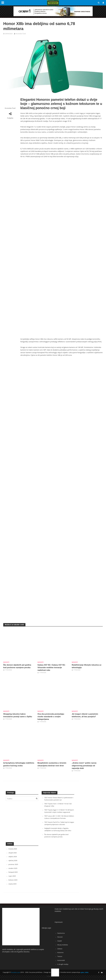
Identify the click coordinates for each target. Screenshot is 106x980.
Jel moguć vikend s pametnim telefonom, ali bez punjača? (85, 716)
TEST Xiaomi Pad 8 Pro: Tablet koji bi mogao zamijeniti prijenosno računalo (58, 826)
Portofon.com (15, 974)
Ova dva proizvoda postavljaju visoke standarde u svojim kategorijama (51, 717)
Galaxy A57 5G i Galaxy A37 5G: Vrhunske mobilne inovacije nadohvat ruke (52, 668)
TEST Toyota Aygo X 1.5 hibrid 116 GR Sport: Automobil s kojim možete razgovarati (57, 813)
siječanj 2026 (13, 863)
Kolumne (61, 955)
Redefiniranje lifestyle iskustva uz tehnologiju (87, 666)
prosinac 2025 (13, 867)
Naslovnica (61, 935)
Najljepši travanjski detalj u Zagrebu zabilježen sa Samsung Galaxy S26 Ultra (58, 832)
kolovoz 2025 (13, 882)
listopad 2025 (13, 874)
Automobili (61, 962)
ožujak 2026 (13, 855)
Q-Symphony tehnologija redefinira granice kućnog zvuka (18, 765)
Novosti (6, 662)
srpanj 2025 (13, 886)
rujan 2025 (12, 878)
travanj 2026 (13, 851)
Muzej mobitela (63, 947)
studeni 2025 (13, 871)
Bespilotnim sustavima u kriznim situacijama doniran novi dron (52, 765)
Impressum (59, 924)
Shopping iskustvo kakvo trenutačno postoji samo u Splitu (18, 716)
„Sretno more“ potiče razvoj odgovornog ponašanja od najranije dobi (84, 766)
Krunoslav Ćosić (21, 34)
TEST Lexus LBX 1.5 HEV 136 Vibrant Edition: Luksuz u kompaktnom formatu (58, 820)
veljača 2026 (13, 859)
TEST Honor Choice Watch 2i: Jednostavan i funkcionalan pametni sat (59, 799)
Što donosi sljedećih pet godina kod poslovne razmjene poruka (18, 666)
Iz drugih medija (63, 966)
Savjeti (60, 943)
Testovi (60, 958)
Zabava (60, 951)
